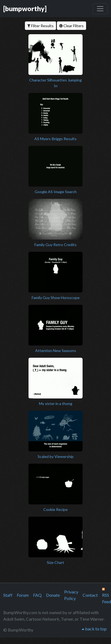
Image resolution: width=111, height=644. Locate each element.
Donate (53, 595)
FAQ (37, 595)
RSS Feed (107, 596)
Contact (90, 595)
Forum (23, 595)
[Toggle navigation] (100, 9)
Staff (8, 595)
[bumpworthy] (25, 8)
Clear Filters (71, 26)
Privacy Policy (71, 595)
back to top (94, 629)
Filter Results (40, 26)
